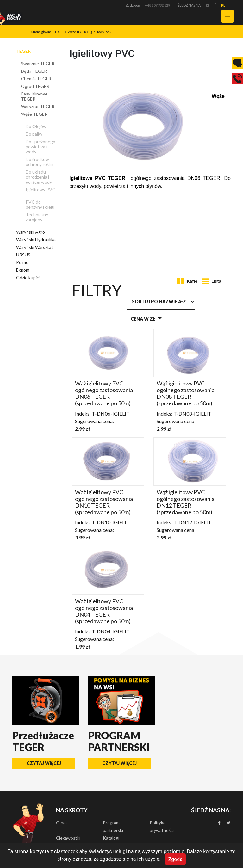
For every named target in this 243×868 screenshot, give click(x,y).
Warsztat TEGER (38, 106)
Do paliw (34, 134)
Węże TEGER (77, 32)
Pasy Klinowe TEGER (34, 96)
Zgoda (175, 859)
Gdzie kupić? (28, 277)
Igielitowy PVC (100, 32)
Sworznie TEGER (38, 63)
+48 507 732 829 (157, 5)
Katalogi (111, 838)
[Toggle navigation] (227, 16)
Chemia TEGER (36, 79)
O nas (62, 823)
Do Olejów (36, 126)
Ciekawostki (68, 838)
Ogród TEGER (35, 86)
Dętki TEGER (34, 71)
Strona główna (41, 32)
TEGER (60, 32)
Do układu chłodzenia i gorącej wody (39, 177)
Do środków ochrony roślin (39, 162)
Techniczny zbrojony (37, 217)
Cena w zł (143, 319)
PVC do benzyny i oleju (40, 204)
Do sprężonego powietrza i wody (40, 147)
